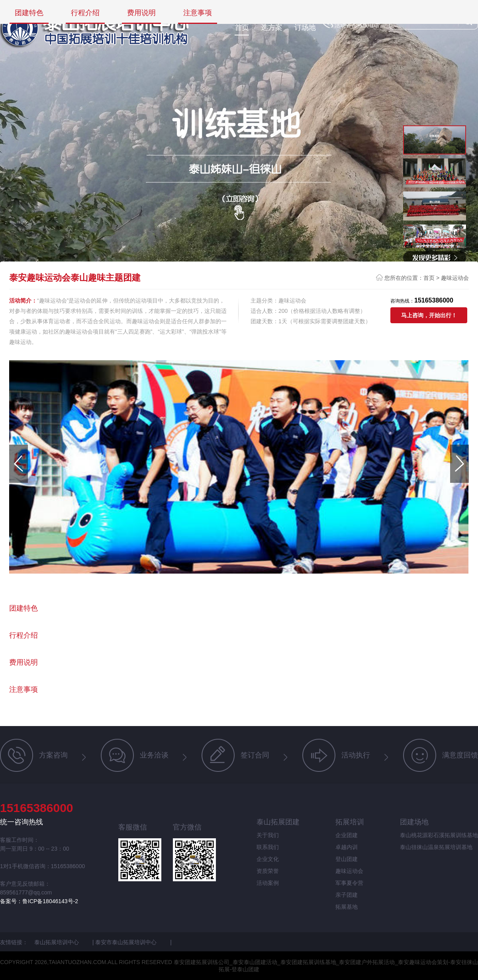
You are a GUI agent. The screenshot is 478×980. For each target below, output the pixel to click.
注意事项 (198, 13)
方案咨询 (34, 755)
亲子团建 (347, 895)
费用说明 (141, 13)
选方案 (272, 27)
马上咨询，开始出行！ (429, 315)
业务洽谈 (135, 755)
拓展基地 (347, 907)
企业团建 (347, 835)
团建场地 (414, 822)
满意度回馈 (441, 755)
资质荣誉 (268, 871)
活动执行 (336, 755)
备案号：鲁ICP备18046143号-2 (39, 901)
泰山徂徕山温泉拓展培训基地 (436, 847)
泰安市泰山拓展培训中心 (127, 942)
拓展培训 (350, 822)
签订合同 (235, 755)
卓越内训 (347, 847)
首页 (242, 27)
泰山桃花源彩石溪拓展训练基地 (439, 835)
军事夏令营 (349, 883)
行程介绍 (85, 13)
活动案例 (268, 883)
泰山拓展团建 (278, 822)
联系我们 (268, 847)
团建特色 (29, 13)
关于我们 (268, 835)
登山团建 (347, 859)
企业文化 (268, 859)
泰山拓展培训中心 (57, 942)
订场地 (305, 27)
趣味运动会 (455, 278)
